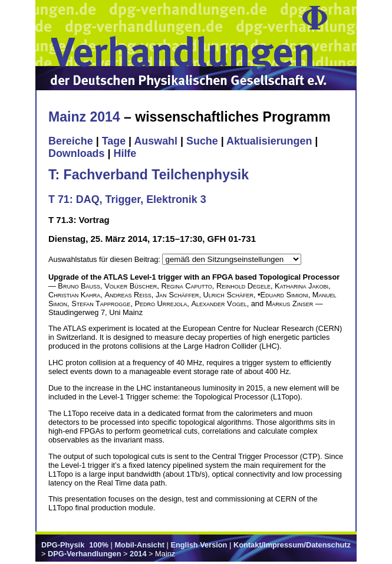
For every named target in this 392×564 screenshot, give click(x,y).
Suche (202, 141)
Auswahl (156, 141)
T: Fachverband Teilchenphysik (149, 175)
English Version (199, 545)
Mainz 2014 (84, 117)
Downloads (77, 153)
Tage (114, 141)
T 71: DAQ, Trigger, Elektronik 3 (127, 199)
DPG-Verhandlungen (84, 554)
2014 (138, 554)
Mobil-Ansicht (139, 545)
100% (99, 545)
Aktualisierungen (269, 141)
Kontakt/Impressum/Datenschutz (292, 545)
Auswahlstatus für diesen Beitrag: (105, 259)
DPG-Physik (63, 545)
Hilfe (125, 153)
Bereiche (71, 141)
